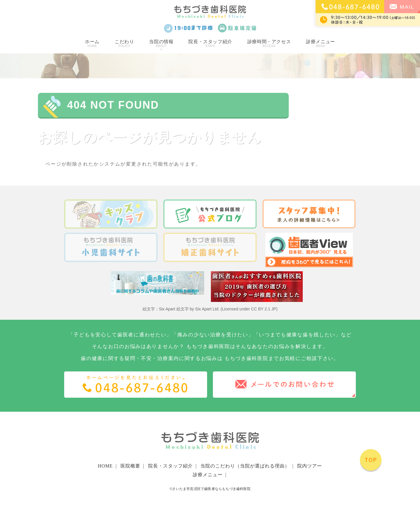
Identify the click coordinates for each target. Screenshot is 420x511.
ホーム (92, 44)
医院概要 (130, 466)
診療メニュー (321, 44)
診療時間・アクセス (269, 44)
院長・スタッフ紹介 (210, 44)
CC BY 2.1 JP (264, 309)
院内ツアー (310, 466)
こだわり (124, 44)
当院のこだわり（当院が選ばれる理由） (245, 466)
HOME (105, 466)
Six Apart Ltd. (207, 309)
